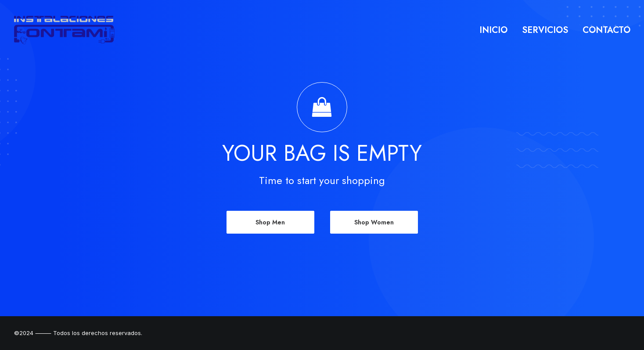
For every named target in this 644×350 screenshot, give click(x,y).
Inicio (493, 30)
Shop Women (374, 222)
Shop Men (270, 222)
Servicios (545, 30)
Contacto (606, 30)
